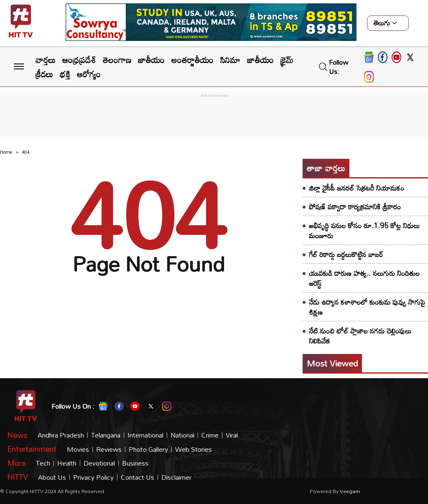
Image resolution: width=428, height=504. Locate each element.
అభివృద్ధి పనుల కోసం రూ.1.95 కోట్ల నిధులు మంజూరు (364, 230)
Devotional (99, 463)
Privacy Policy (93, 477)
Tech (43, 463)
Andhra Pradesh (61, 435)
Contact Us (138, 477)
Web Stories (194, 449)
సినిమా (230, 60)
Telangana (106, 435)
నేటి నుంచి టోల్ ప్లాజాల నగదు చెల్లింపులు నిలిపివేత (360, 336)
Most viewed (332, 363)
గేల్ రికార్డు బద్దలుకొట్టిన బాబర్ (346, 254)
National (182, 435)
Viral (232, 435)
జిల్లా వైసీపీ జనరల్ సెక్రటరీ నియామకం (357, 188)
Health (67, 463)
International (145, 435)
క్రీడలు (44, 74)
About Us (52, 477)
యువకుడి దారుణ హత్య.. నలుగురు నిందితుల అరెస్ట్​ (364, 278)
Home (6, 152)
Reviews (109, 449)
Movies (78, 449)
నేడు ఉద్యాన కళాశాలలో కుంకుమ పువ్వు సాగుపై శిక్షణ (367, 307)
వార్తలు (46, 60)
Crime (210, 435)
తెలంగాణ (117, 60)
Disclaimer (176, 477)
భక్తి (65, 74)
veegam (350, 491)
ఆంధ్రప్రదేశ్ (79, 60)
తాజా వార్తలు (326, 168)
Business (135, 463)
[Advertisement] (214, 119)
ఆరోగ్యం (89, 74)
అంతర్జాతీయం (192, 60)
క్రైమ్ (287, 60)
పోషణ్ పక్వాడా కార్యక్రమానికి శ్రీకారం (355, 207)
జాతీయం (151, 60)
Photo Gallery (148, 449)
